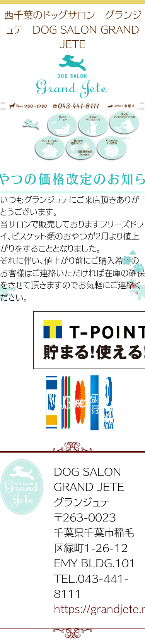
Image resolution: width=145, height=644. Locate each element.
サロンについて (93, 126)
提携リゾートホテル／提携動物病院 (80, 149)
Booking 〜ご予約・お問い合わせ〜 (124, 125)
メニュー (62, 126)
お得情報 (111, 149)
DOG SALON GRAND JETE (37, 126)
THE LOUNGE (49, 149)
